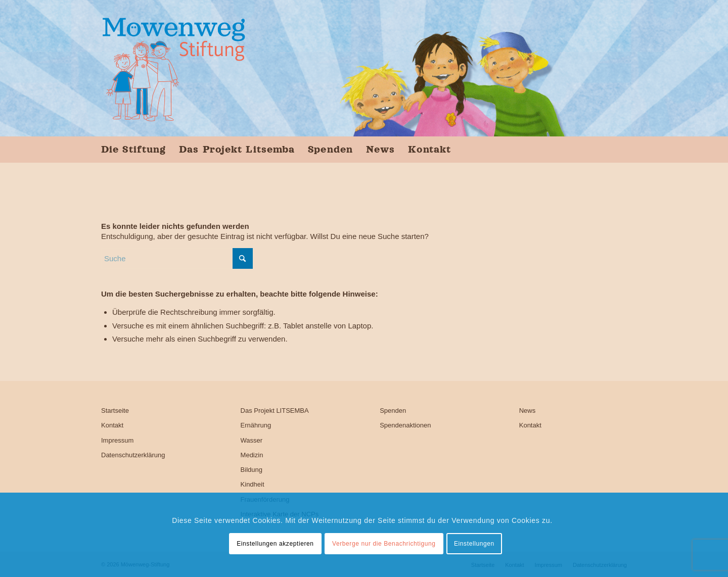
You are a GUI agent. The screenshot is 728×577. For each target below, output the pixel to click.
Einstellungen (474, 544)
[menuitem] (137, 149)
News (528, 411)
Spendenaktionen (405, 425)
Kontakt (112, 425)
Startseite (115, 411)
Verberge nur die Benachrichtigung (384, 544)
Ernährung (256, 425)
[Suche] (177, 258)
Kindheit (253, 484)
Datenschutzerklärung (133, 455)
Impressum (117, 440)
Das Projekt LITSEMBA (275, 411)
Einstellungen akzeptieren (275, 544)
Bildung (252, 470)
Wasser (252, 440)
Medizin (252, 455)
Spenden (393, 411)
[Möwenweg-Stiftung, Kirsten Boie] (174, 68)
